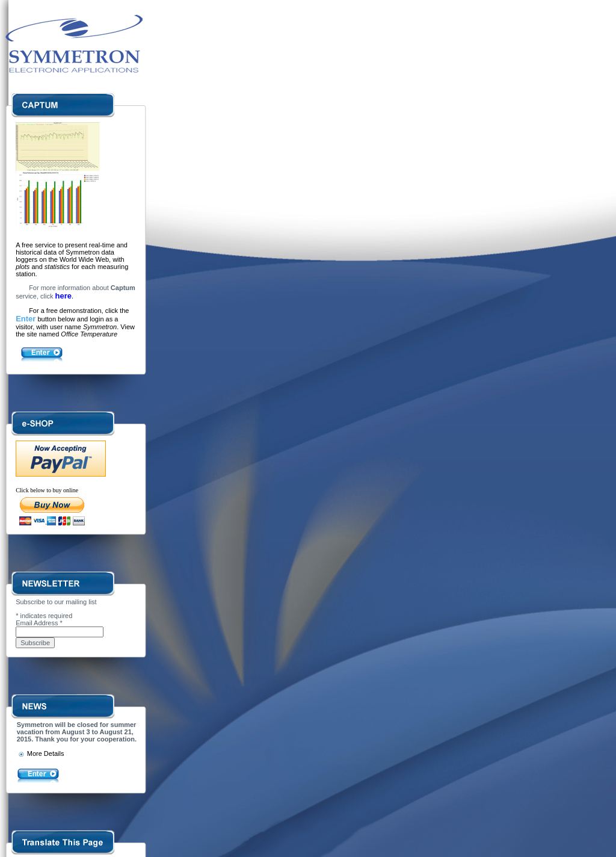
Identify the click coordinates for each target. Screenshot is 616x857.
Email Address (39, 623)
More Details (41, 753)
